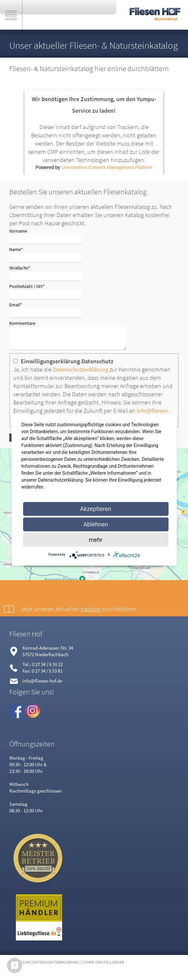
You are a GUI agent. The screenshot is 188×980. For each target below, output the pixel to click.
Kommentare (22, 323)
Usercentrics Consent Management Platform (107, 167)
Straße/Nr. (20, 267)
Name (19, 249)
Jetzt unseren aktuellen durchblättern (78, 613)
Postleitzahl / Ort (27, 286)
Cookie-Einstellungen (103, 966)
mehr (96, 540)
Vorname (18, 231)
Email (19, 304)
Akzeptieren (96, 509)
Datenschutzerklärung (81, 373)
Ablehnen (96, 524)
